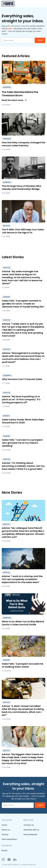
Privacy (5, 834)
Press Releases (30, 834)
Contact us (29, 825)
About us (6, 830)
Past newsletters (9, 839)
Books (5, 850)
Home (4, 825)
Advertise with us (31, 830)
